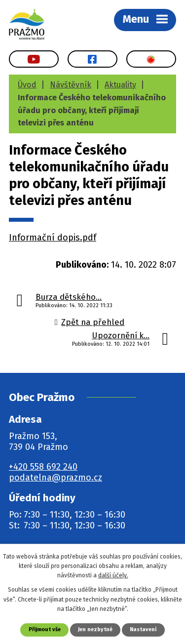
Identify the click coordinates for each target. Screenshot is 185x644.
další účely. (113, 575)
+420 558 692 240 (43, 467)
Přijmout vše (45, 629)
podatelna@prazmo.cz (55, 478)
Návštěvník (71, 85)
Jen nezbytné (95, 629)
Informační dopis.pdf (53, 238)
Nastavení (143, 629)
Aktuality (120, 85)
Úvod (27, 85)
